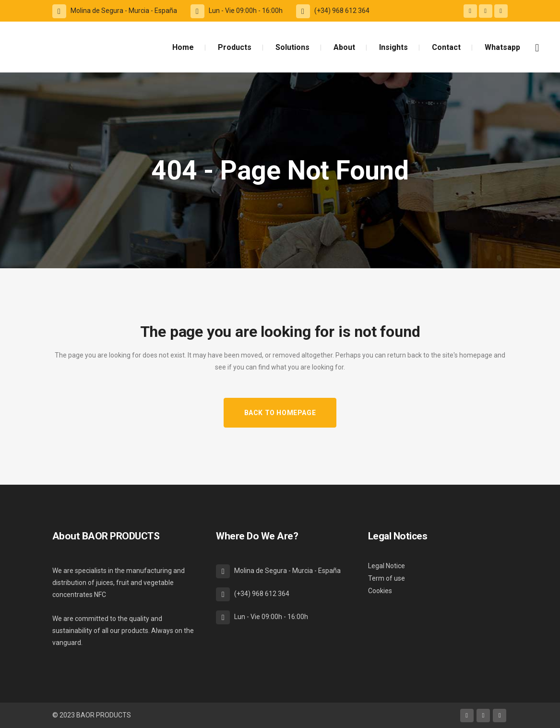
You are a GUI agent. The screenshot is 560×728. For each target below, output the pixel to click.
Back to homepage (280, 413)
